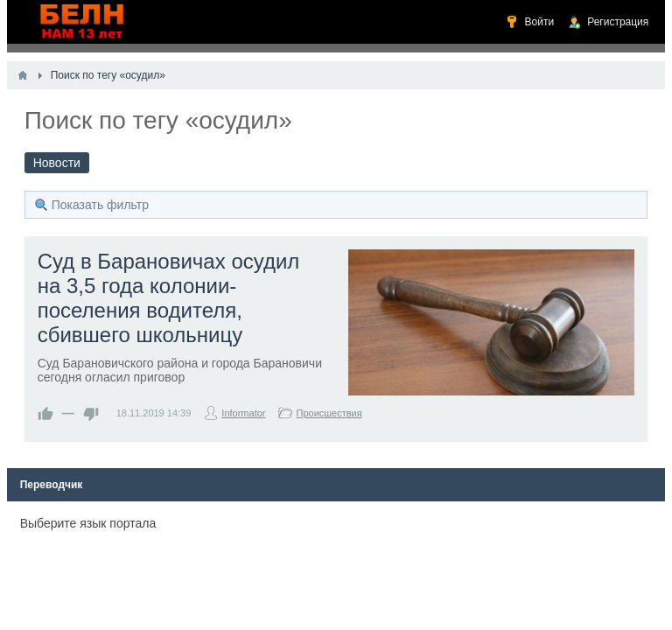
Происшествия (329, 413)
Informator (243, 413)
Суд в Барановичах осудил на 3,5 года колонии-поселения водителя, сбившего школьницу (169, 298)
